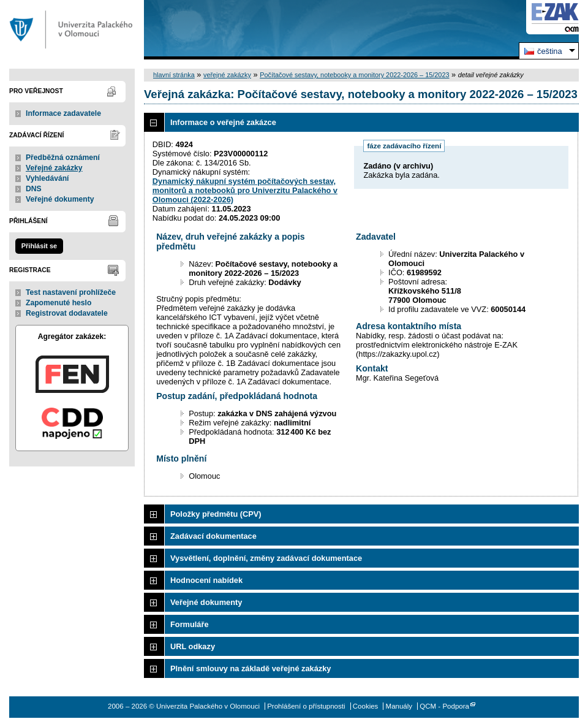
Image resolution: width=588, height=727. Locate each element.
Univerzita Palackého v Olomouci (72, 30)
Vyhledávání (47, 178)
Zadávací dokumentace (213, 536)
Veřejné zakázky (54, 168)
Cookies (366, 706)
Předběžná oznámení (63, 158)
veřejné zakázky (227, 75)
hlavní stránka (174, 75)
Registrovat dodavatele (67, 313)
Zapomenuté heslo (58, 303)
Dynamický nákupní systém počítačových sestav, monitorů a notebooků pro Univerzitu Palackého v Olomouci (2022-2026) (245, 190)
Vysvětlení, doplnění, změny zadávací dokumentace (266, 558)
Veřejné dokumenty (60, 199)
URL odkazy (193, 646)
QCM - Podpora (444, 706)
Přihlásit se (39, 246)
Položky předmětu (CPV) (216, 514)
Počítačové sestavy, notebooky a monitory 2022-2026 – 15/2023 (354, 75)
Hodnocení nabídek (206, 580)
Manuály (399, 706)
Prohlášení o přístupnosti (306, 706)
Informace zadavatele (63, 113)
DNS (34, 189)
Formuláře (190, 624)
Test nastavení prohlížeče (71, 292)
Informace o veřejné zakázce (223, 122)
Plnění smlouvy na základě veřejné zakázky (251, 668)
